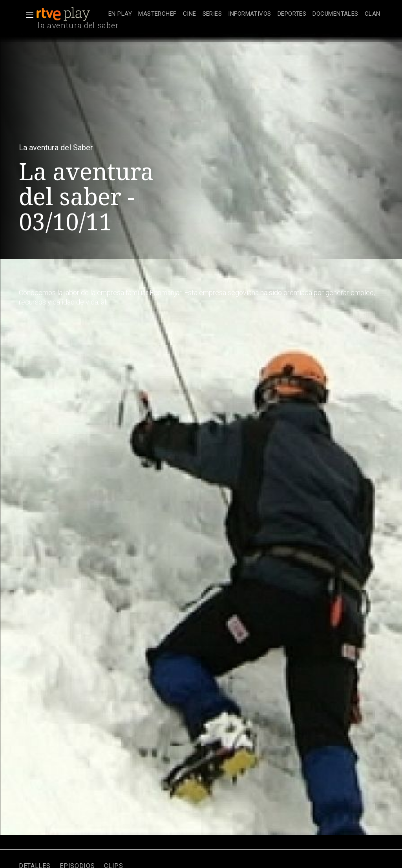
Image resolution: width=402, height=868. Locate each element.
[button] (27, 15)
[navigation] (244, 14)
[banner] (71, 14)
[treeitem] (120, 14)
